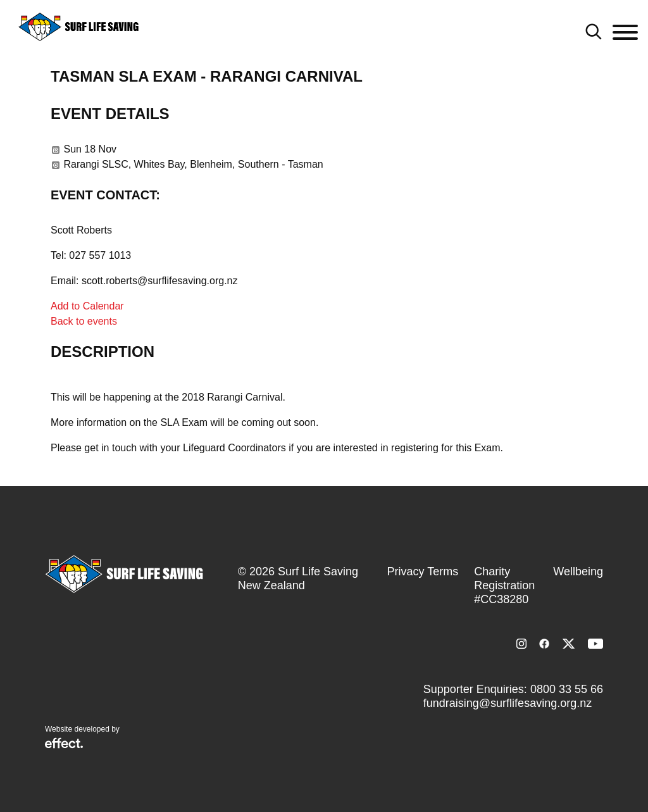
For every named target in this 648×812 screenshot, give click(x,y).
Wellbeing (578, 572)
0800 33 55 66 (567, 689)
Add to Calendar (87, 306)
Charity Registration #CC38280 (504, 585)
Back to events (84, 321)
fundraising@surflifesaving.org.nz (508, 703)
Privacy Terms (423, 572)
